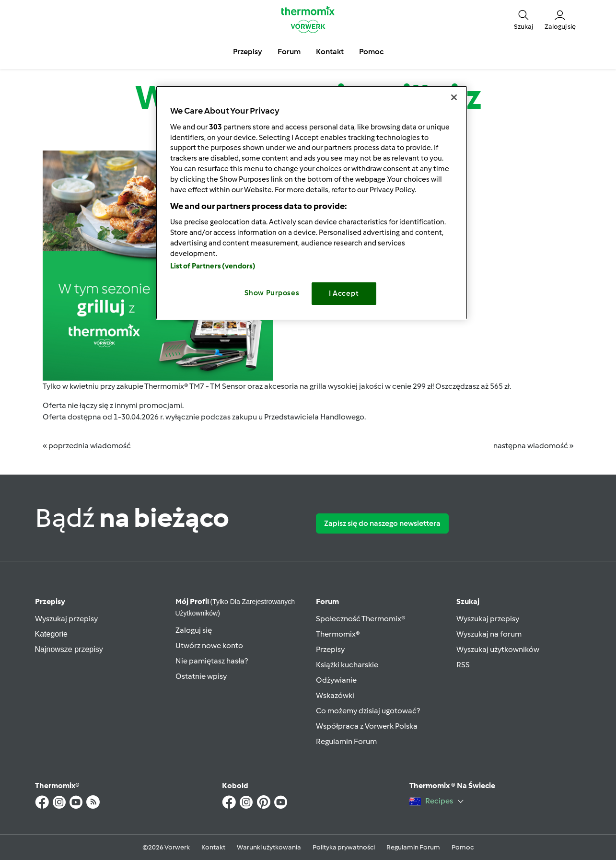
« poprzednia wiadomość (87, 446)
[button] (523, 19)
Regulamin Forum (346, 741)
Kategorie (52, 634)
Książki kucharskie (347, 665)
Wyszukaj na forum (489, 634)
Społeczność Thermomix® (361, 619)
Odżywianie (336, 680)
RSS (463, 665)
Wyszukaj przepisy (66, 619)
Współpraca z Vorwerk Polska (367, 726)
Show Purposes (272, 293)
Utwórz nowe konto (209, 645)
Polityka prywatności (344, 847)
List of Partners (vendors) (213, 266)
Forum (327, 601)
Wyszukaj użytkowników (498, 649)
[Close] (454, 97)
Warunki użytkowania (269, 847)
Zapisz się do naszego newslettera (382, 523)
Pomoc (463, 847)
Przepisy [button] (248, 52)
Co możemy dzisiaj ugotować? (368, 711)
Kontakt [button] (330, 52)
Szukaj (468, 601)
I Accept (344, 293)
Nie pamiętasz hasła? (212, 661)
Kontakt (213, 847)
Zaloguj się (194, 630)
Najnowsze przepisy (69, 649)
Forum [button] (289, 52)
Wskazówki (335, 695)
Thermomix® (338, 634)
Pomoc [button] (371, 52)
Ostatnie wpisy (201, 676)
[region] (312, 203)
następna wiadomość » (534, 446)
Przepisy (50, 601)
